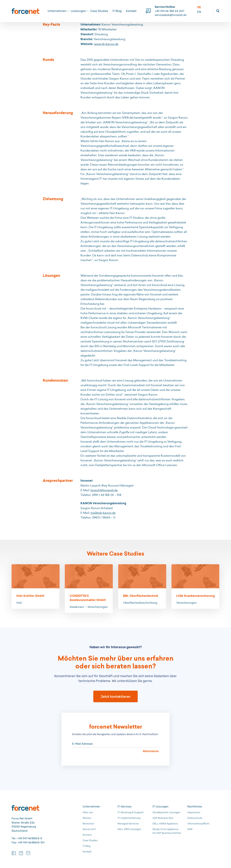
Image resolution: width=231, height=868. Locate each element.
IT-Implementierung (129, 818)
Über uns (88, 812)
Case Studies (99, 11)
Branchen (88, 824)
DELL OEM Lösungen (129, 829)
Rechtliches (195, 807)
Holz (19, 603)
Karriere (87, 835)
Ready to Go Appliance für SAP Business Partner (167, 831)
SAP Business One (163, 818)
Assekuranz (77, 607)
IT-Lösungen (160, 807)
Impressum (194, 812)
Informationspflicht (198, 824)
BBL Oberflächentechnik (141, 596)
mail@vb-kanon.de (103, 513)
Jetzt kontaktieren (115, 697)
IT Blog (117, 11)
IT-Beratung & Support (130, 812)
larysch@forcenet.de (104, 490)
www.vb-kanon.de (106, 44)
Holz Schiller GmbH (30, 596)
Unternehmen (91, 807)
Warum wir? (89, 829)
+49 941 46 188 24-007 (169, 11)
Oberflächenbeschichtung (140, 603)
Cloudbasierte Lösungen (166, 812)
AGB (190, 829)
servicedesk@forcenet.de (171, 15)
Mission (87, 818)
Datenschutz (195, 818)
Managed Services (128, 824)
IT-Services (125, 807)
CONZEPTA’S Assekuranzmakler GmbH (88, 598)
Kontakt (131, 11)
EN (199, 12)
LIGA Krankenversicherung (195, 596)
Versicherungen (98, 607)
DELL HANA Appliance (165, 824)
